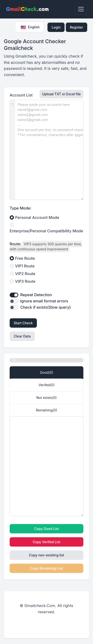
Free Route (25, 258)
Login (56, 27)
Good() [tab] (47, 372)
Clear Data (22, 336)
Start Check (23, 323)
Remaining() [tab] (46, 410)
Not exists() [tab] (47, 398)
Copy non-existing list (46, 555)
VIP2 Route (25, 274)
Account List (21, 95)
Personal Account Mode (37, 217)
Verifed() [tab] (46, 385)
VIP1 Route (25, 266)
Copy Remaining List (46, 568)
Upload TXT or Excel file (61, 94)
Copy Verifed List (47, 542)
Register (76, 27)
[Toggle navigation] (81, 9)
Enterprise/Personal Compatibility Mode (46, 231)
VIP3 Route (25, 281)
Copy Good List (46, 529)
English (30, 27)
